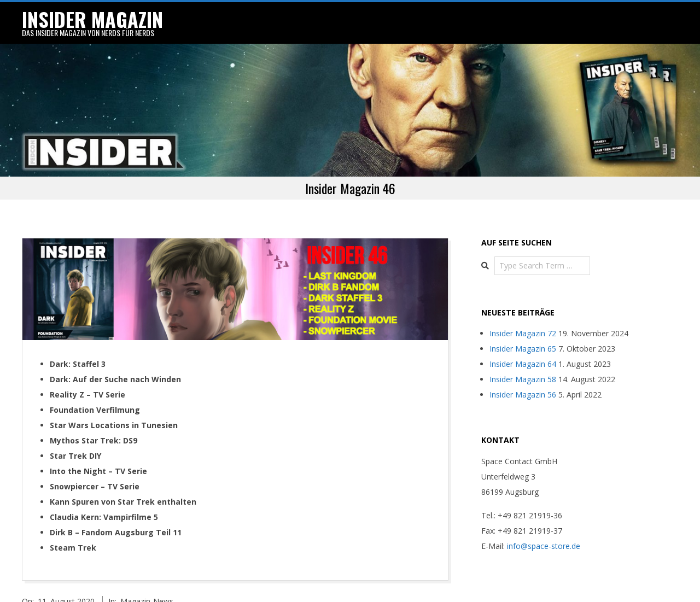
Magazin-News (147, 592)
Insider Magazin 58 (523, 371)
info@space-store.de (544, 538)
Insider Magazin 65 (523, 340)
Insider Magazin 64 (523, 356)
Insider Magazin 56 (523, 386)
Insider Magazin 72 (523, 325)
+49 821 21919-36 (530, 507)
